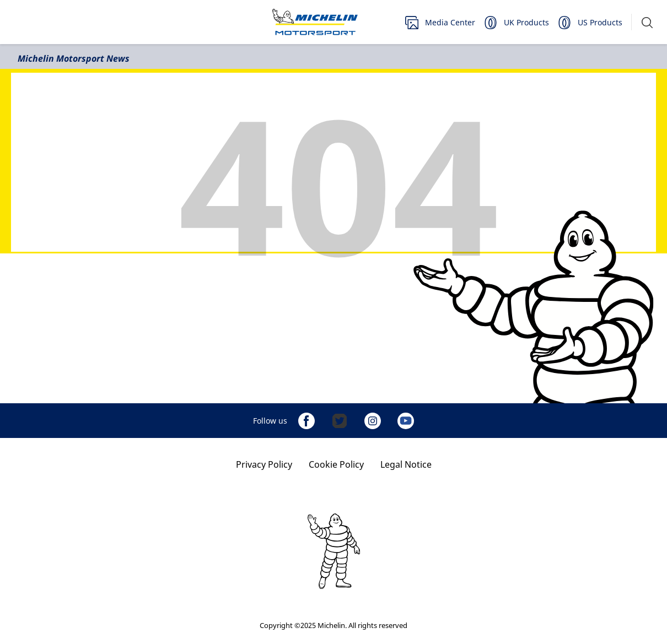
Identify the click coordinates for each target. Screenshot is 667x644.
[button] (647, 22)
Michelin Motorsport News (74, 58)
